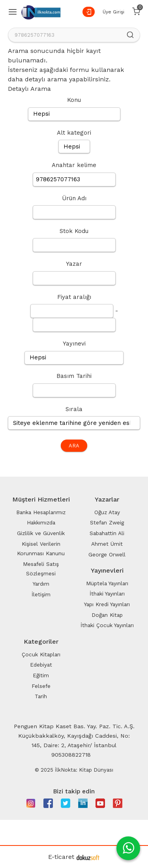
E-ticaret (61, 857)
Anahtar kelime (74, 165)
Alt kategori (74, 133)
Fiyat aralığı (74, 297)
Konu (74, 100)
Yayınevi (74, 344)
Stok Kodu (74, 231)
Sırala (74, 409)
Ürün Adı (74, 198)
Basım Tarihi (74, 376)
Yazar (74, 264)
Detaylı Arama (29, 89)
